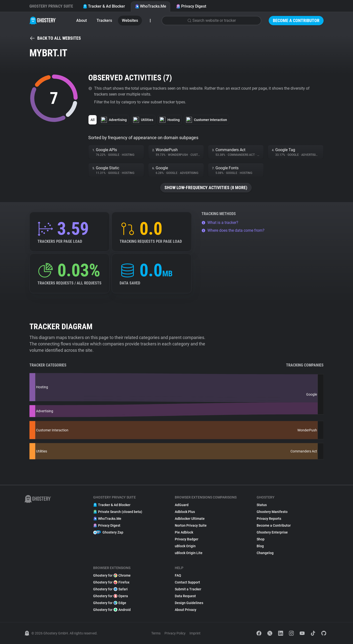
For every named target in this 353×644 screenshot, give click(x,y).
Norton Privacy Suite (191, 525)
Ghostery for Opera (111, 596)
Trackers (104, 20)
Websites (130, 20)
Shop (261, 539)
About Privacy (186, 610)
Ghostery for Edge (110, 603)
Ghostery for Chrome (112, 575)
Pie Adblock (184, 532)
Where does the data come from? (233, 230)
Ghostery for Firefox (111, 582)
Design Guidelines (189, 603)
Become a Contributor (296, 20)
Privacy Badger (187, 539)
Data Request (185, 596)
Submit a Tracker (188, 589)
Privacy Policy (175, 633)
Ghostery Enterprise (272, 532)
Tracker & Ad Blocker (104, 6)
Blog (260, 546)
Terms (156, 633)
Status (262, 505)
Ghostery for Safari (110, 589)
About (82, 20)
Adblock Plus (185, 512)
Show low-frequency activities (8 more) (206, 188)
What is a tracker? (220, 223)
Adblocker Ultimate (190, 519)
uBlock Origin (185, 546)
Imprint (195, 633)
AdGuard (182, 505)
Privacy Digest (191, 6)
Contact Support (187, 582)
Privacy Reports (269, 519)
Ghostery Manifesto (272, 512)
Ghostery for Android (112, 610)
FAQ (178, 575)
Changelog (265, 553)
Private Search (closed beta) (118, 512)
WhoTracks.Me (151, 6)
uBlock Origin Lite (189, 553)
